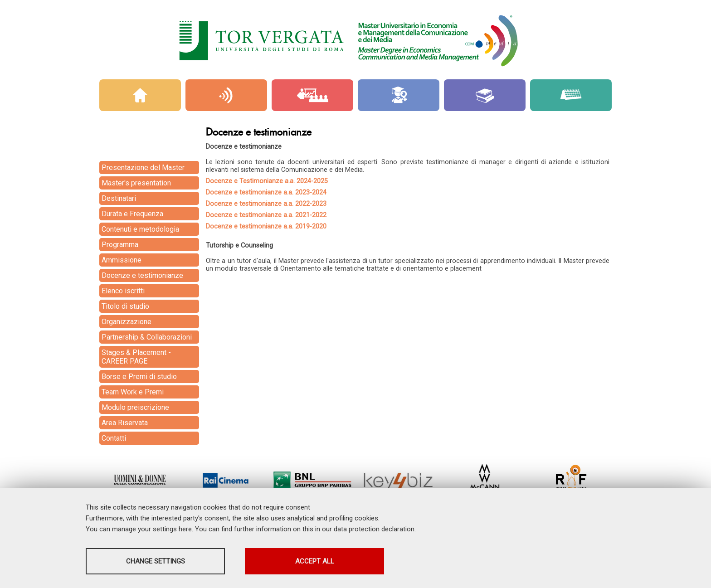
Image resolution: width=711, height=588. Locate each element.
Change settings (157, 561)
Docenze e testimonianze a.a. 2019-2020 (266, 226)
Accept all (321, 561)
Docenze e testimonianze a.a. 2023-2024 (266, 192)
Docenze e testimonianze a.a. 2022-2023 (266, 204)
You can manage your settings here (139, 529)
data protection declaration (374, 529)
